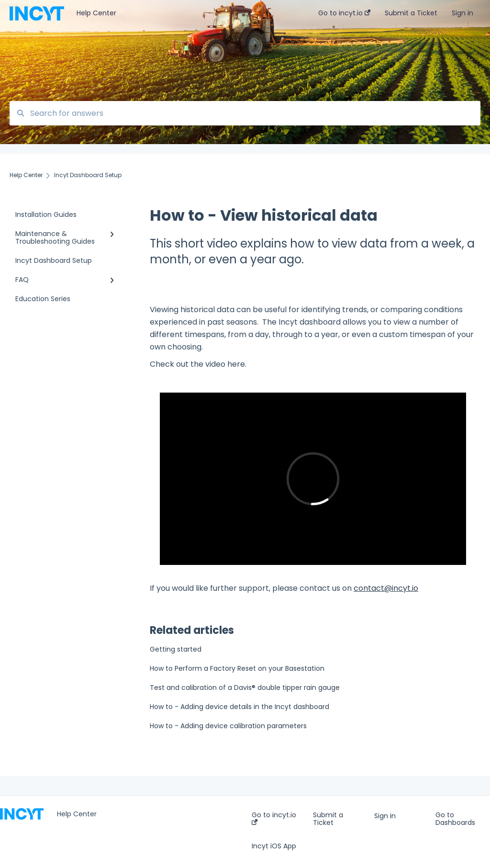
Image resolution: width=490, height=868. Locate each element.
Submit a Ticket (328, 819)
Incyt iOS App (274, 846)
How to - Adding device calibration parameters (228, 726)
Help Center (96, 13)
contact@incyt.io (386, 588)
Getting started (176, 649)
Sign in (385, 816)
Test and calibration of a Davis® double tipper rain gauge (245, 688)
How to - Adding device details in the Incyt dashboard (239, 707)
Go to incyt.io (274, 818)
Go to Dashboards (455, 819)
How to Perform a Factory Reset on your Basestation (237, 668)
